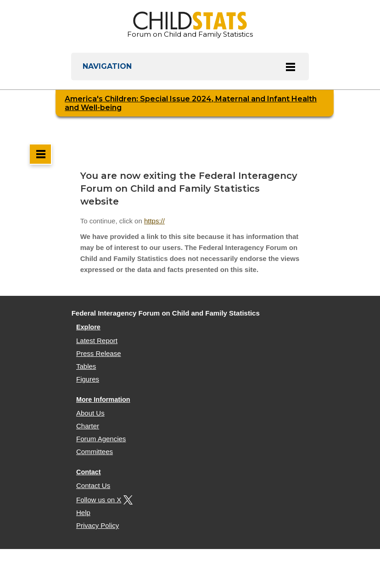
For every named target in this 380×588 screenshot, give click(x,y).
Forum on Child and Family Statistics (190, 25)
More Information (103, 399)
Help (83, 513)
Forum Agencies (101, 439)
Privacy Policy (98, 525)
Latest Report (97, 341)
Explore (88, 327)
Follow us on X (103, 500)
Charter (88, 426)
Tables (86, 366)
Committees (95, 452)
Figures (88, 379)
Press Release (99, 353)
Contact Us (93, 485)
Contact (89, 472)
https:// (154, 221)
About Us (90, 413)
